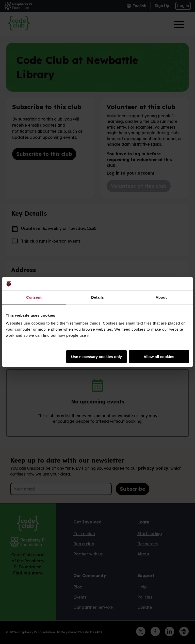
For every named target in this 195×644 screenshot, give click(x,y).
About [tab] (161, 297)
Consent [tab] (34, 297)
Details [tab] (97, 297)
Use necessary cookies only (96, 357)
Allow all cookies (159, 357)
